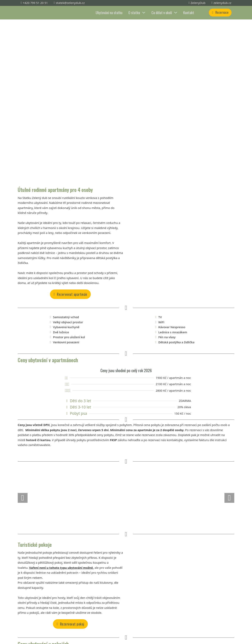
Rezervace (220, 12)
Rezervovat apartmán (70, 294)
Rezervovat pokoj (70, 624)
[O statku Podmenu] (144, 13)
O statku (134, 13)
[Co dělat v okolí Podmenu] (176, 13)
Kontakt (189, 13)
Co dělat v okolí (162, 13)
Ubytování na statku (109, 13)
